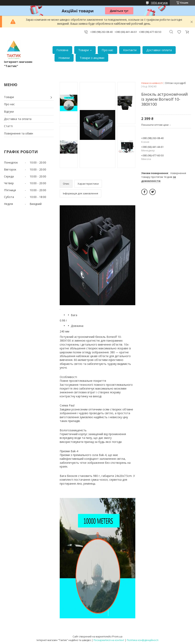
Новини (64, 58)
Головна (62, 50)
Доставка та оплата (18, 119)
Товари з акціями (92, 58)
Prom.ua (117, 636)
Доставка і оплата (159, 50)
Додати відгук (179, 32)
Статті (8, 126)
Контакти (130, 50)
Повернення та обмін (19, 133)
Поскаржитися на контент (109, 640)
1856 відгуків (159, 3)
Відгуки (9, 112)
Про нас (107, 50)
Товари (83, 50)
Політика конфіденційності (143, 640)
